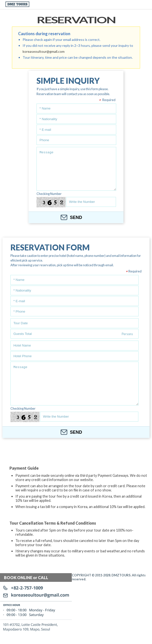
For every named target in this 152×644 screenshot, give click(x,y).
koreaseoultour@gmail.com (44, 51)
